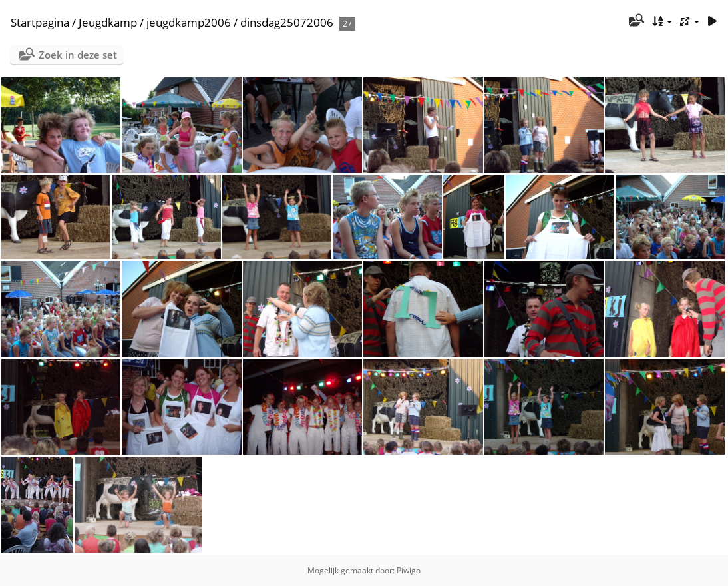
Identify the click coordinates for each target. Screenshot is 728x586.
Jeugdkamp (108, 22)
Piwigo (409, 570)
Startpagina (40, 22)
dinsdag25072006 (287, 22)
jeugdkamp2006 (189, 22)
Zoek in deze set (78, 55)
